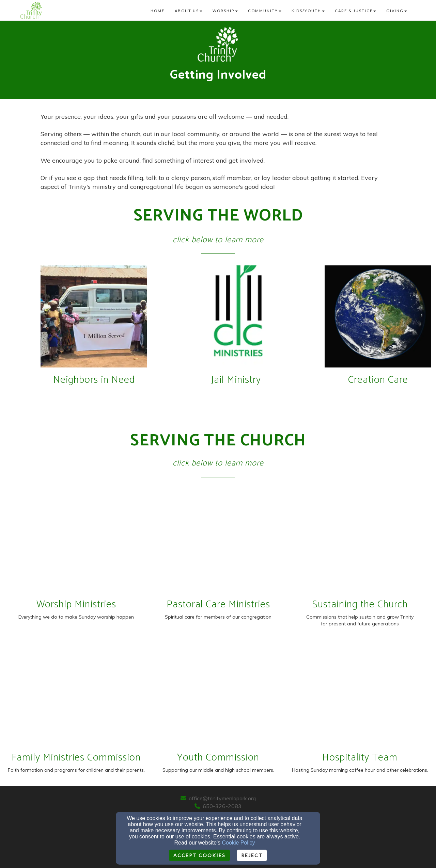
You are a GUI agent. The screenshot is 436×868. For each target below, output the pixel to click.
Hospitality (347, 758)
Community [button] (265, 11)
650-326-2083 (222, 806)
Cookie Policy (239, 843)
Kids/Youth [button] (308, 11)
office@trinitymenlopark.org (222, 798)
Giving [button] (397, 11)
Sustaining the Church (360, 604)
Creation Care (378, 380)
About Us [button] (189, 11)
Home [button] (158, 11)
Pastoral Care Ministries (218, 604)
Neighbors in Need (94, 380)
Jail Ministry (236, 380)
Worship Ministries (76, 604)
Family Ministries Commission (76, 758)
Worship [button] (225, 11)
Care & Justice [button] (355, 11)
